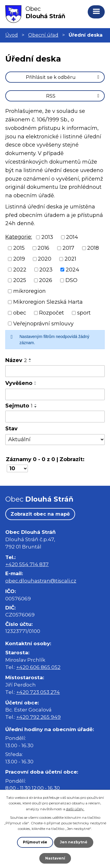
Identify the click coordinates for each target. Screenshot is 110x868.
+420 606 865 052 (38, 667)
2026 (46, 280)
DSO (71, 280)
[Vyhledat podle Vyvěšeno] (55, 395)
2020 (45, 259)
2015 (19, 248)
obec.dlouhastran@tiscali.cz (41, 581)
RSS (74, 96)
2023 (46, 269)
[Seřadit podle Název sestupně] (30, 361)
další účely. (75, 809)
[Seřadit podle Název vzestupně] (30, 359)
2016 (43, 248)
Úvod (12, 35)
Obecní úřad (43, 35)
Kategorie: (19, 237)
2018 (93, 248)
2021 (70, 259)
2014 (72, 237)
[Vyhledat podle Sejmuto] (55, 417)
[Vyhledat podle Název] (55, 371)
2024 (72, 269)
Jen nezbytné (74, 842)
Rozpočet (51, 313)
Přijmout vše (35, 842)
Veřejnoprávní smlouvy (43, 323)
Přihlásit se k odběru (64, 77)
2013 (47, 237)
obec (20, 313)
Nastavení (55, 858)
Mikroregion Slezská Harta (48, 302)
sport (84, 313)
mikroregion (29, 291)
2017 (68, 248)
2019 (19, 259)
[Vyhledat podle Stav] (55, 440)
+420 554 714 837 (27, 564)
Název (16, 360)
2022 (20, 269)
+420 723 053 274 (38, 692)
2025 (20, 280)
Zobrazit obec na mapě (40, 514)
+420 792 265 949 (38, 717)
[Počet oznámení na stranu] (17, 468)
